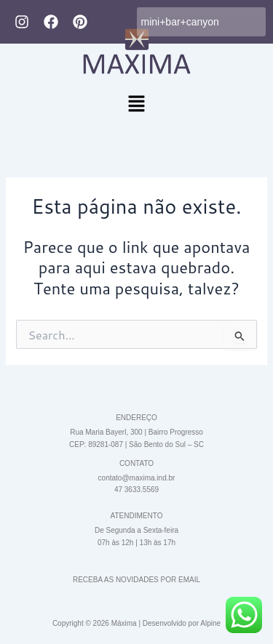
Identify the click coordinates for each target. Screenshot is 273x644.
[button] (136, 104)
